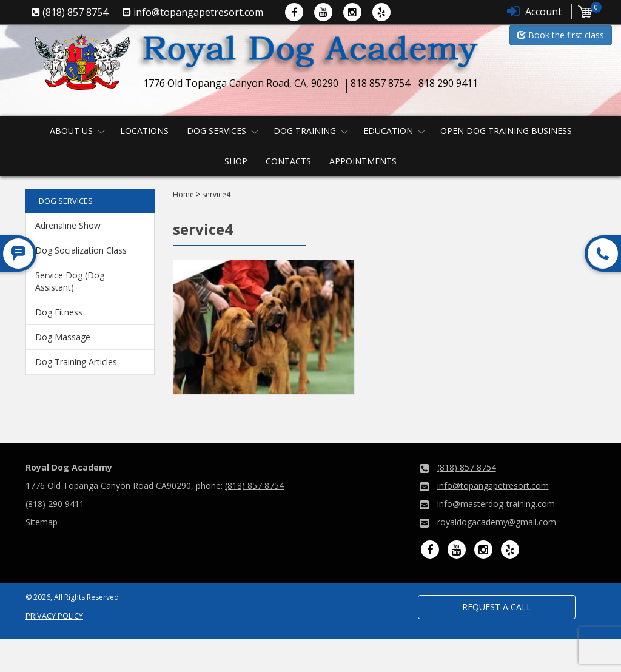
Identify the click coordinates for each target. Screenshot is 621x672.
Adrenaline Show (68, 225)
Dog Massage (63, 337)
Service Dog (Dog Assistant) (70, 281)
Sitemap (42, 522)
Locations (144, 131)
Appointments (363, 161)
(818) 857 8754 (254, 486)
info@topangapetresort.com (493, 486)
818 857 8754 (380, 83)
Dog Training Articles (76, 362)
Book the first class (561, 35)
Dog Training (305, 131)
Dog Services (217, 131)
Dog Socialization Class (81, 250)
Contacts (288, 161)
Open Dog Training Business (506, 131)
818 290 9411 (448, 83)
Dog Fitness (59, 312)
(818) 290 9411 (55, 504)
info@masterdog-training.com (496, 504)
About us (71, 131)
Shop (236, 161)
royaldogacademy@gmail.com (497, 522)
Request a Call (497, 607)
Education (388, 131)
